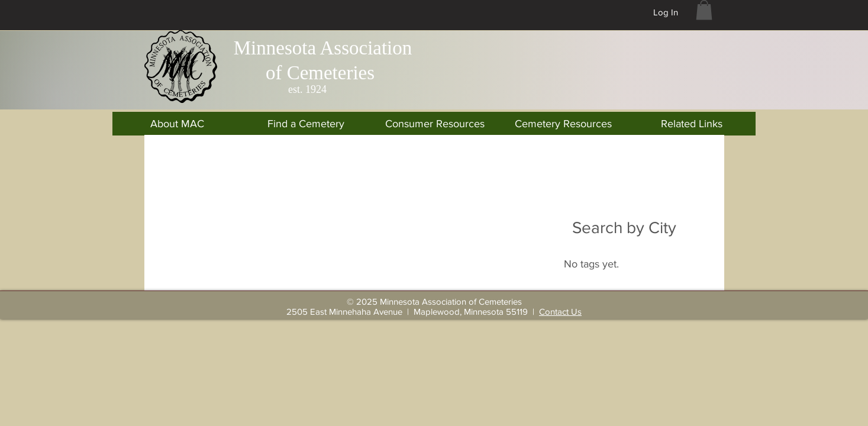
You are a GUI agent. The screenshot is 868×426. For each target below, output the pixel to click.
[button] (704, 10)
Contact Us (560, 312)
